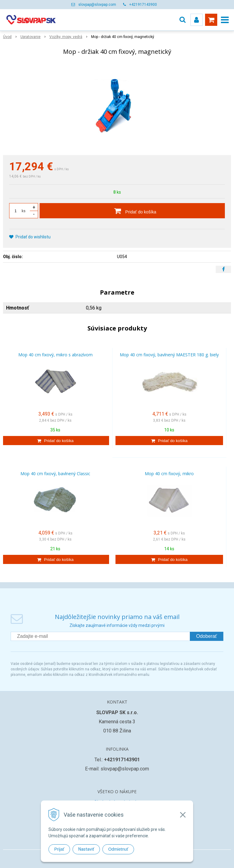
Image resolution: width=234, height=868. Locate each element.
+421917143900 (143, 5)
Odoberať (207, 636)
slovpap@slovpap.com (97, 5)
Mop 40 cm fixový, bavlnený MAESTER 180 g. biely (169, 355)
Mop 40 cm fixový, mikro (169, 474)
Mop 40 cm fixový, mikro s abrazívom (55, 355)
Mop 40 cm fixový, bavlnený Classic (55, 474)
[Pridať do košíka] (132, 211)
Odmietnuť (118, 849)
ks (24, 211)
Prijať (59, 849)
